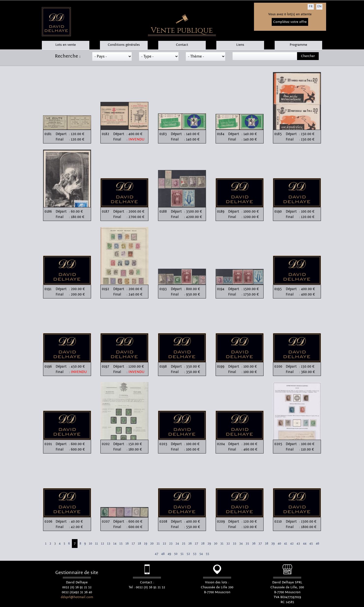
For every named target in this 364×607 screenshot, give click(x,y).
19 (146, 544)
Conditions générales (124, 45)
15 (121, 544)
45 (311, 544)
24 (177, 544)
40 (279, 544)
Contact (182, 45)
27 (196, 544)
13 (109, 544)
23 (171, 544)
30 (216, 544)
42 (292, 544)
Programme (298, 45)
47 (157, 554)
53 (195, 554)
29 (209, 544)
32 (228, 544)
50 (176, 554)
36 (254, 544)
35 (247, 544)
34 (241, 544)
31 (222, 544)
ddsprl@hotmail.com (77, 597)
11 (96, 544)
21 (158, 544)
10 (90, 544)
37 (260, 544)
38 (267, 544)
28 (203, 544)
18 (139, 544)
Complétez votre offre (290, 22)
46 (317, 544)
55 (207, 554)
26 (190, 544)
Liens (240, 45)
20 (152, 544)
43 (298, 544)
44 (305, 544)
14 (115, 544)
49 (169, 554)
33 (235, 544)
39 (273, 544)
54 (201, 554)
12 (103, 544)
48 (163, 554)
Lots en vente (66, 45)
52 (188, 554)
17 (133, 544)
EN (319, 6)
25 (184, 544)
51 (182, 554)
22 (164, 544)
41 (286, 544)
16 (127, 544)
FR (311, 6)
